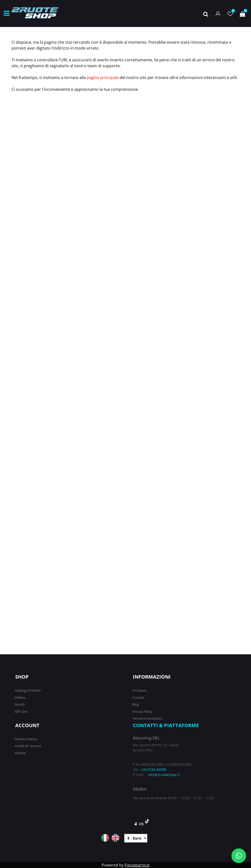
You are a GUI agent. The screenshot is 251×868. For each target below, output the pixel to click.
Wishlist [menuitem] (20, 753)
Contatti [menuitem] (138, 697)
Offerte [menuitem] (20, 697)
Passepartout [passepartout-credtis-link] (137, 865)
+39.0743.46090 (153, 769)
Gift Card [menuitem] (21, 711)
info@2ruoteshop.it (164, 775)
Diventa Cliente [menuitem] (26, 739)
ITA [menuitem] (105, 838)
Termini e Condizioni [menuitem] (147, 718)
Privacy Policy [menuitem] (142, 711)
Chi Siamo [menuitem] (140, 690)
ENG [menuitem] (115, 838)
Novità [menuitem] (20, 704)
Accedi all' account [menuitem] (28, 746)
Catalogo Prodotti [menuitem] (28, 690)
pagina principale (103, 78)
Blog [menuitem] (136, 704)
